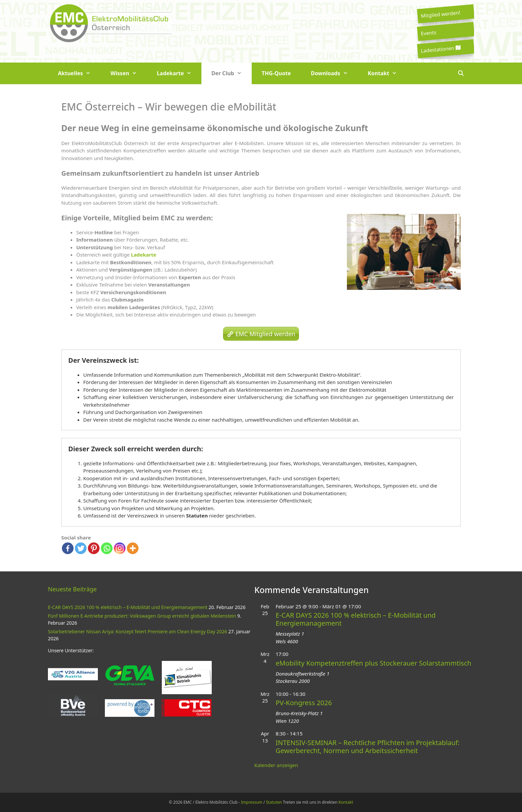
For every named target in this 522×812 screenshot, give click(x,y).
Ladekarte (179, 73)
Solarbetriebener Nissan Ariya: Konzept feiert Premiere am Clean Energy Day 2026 (137, 631)
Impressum (252, 802)
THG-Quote (276, 73)
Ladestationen (440, 49)
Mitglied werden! (440, 14)
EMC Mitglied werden (265, 334)
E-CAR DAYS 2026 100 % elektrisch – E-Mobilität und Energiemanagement (128, 607)
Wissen (129, 73)
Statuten (197, 515)
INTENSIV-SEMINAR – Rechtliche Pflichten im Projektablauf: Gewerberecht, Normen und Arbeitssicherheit (368, 747)
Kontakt (387, 73)
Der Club (232, 73)
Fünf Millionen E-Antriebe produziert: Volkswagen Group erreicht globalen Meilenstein (142, 616)
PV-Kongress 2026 (304, 703)
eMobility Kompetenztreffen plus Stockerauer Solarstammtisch (374, 663)
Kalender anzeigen (276, 765)
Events (428, 33)
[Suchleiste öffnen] (461, 73)
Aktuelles (79, 73)
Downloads (334, 73)
